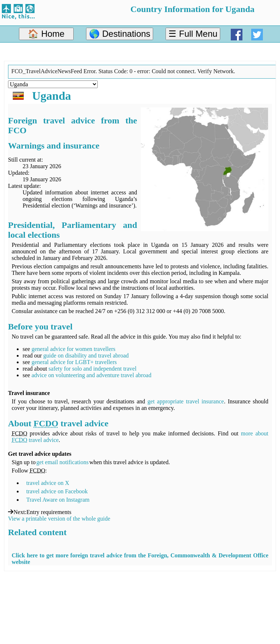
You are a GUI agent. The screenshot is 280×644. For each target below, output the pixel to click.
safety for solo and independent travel (92, 369)
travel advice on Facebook (57, 491)
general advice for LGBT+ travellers (74, 362)
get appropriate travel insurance (186, 401)
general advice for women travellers (73, 349)
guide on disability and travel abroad (86, 355)
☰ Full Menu (193, 34)
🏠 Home (46, 34)
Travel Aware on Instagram (58, 500)
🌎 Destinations (120, 34)
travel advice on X (48, 483)
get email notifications (63, 462)
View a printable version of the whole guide (59, 519)
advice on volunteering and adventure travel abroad (91, 375)
